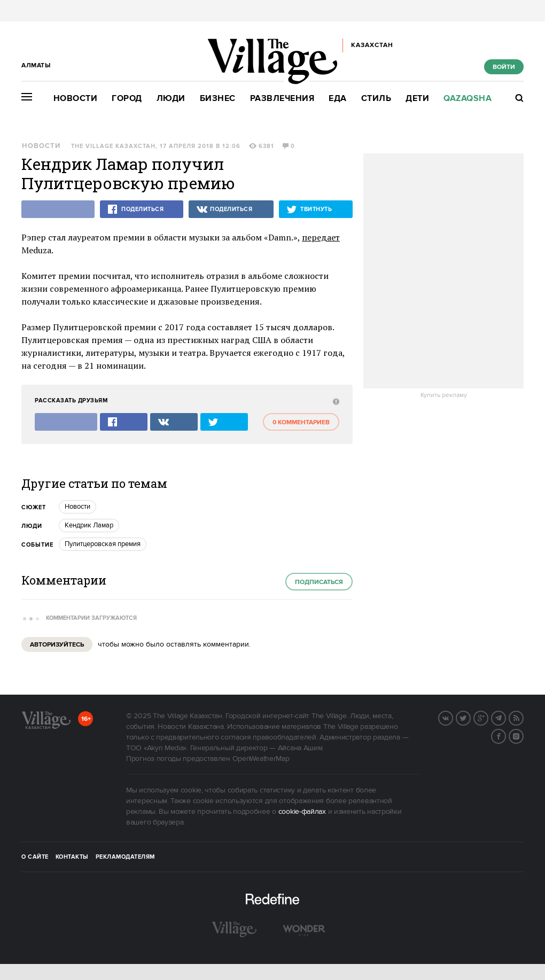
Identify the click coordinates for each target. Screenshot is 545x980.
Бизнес (218, 99)
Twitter (470, 717)
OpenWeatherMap (261, 759)
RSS (523, 717)
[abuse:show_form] (335, 401)
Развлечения (282, 99)
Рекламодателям (125, 857)
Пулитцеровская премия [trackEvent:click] (103, 544)
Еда (338, 99)
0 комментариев (301, 422)
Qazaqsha (468, 99)
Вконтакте (453, 717)
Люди (171, 99)
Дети (417, 99)
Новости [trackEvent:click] (77, 507)
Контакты (72, 857)
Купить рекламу (444, 395)
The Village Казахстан (113, 146)
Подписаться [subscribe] (319, 582)
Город (127, 99)
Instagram (523, 735)
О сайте (35, 857)
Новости (76, 99)
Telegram (505, 717)
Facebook (505, 735)
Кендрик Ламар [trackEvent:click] (89, 525)
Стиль (376, 99)
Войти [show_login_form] (504, 67)
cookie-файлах (302, 812)
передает (321, 237)
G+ (488, 717)
